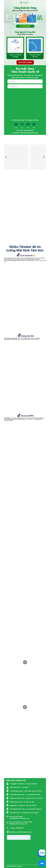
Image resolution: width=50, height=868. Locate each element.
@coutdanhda (8, 258)
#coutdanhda (31, 260)
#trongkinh (7, 260)
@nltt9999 (7, 418)
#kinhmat (32, 259)
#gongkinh (14, 260)
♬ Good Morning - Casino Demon (30, 339)
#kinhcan (38, 259)
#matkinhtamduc (22, 260)
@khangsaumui (8, 338)
